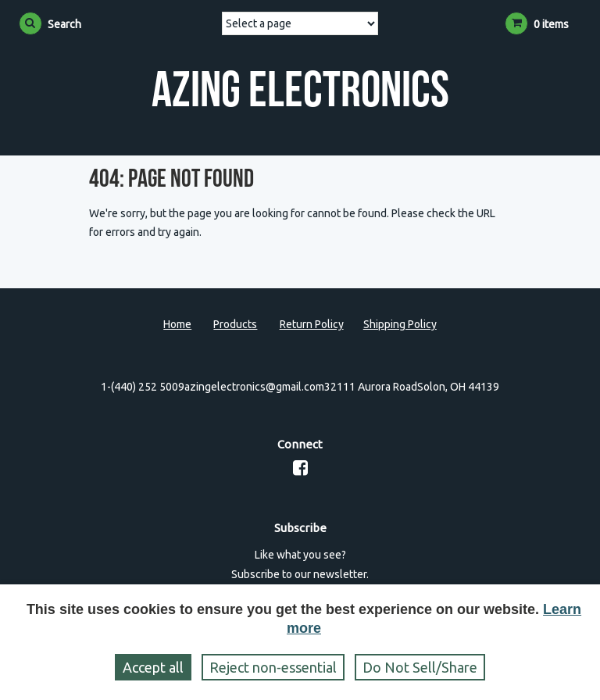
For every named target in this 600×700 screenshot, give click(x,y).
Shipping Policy (400, 324)
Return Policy (312, 324)
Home (177, 324)
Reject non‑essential (273, 667)
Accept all (153, 667)
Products (235, 324)
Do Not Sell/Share (420, 667)
